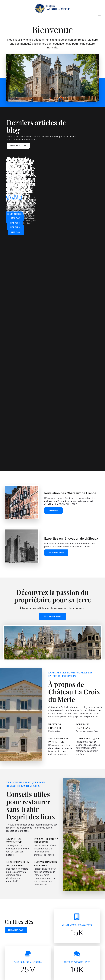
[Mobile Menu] (99, 17)
